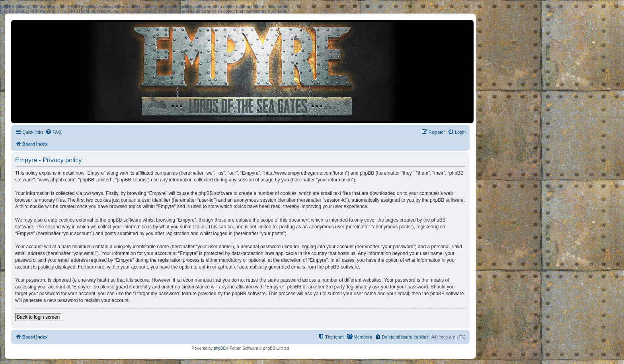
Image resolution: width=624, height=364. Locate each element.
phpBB (220, 348)
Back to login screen (38, 317)
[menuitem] (53, 132)
